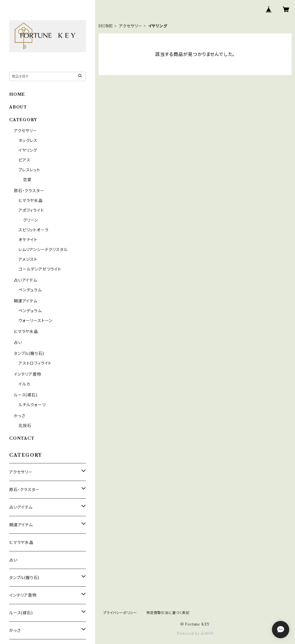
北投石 (25, 426)
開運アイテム (26, 301)
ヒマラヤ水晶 (31, 201)
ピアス (24, 160)
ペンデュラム (30, 290)
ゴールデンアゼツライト (40, 269)
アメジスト (28, 259)
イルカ (24, 384)
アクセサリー (131, 26)
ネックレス (28, 141)
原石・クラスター (29, 191)
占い (18, 342)
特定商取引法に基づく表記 (168, 613)
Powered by (195, 633)
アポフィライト (31, 210)
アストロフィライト (35, 363)
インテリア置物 (28, 374)
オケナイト (28, 240)
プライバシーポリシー (120, 613)
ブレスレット (29, 170)
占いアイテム (25, 280)
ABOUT (18, 107)
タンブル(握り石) (29, 353)
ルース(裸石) (26, 395)
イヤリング (28, 150)
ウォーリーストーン (35, 321)
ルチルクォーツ (32, 405)
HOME (106, 26)
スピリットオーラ (33, 230)
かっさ (19, 416)
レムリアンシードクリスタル (43, 250)
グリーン (31, 220)
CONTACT (22, 438)
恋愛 (27, 180)
